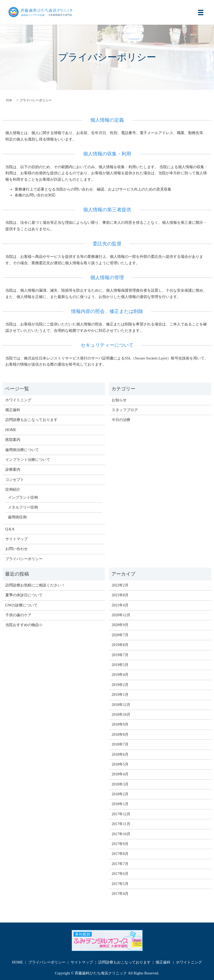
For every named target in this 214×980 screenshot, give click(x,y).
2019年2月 (120, 685)
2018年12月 (121, 705)
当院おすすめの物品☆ (24, 625)
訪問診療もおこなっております (31, 420)
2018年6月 (120, 754)
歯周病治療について (22, 450)
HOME (11, 430)
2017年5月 (120, 884)
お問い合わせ (17, 549)
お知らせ (119, 400)
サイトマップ (17, 539)
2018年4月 (120, 774)
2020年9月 (120, 625)
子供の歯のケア (18, 615)
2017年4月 (120, 894)
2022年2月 (120, 585)
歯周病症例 (17, 517)
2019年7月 (120, 655)
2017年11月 (121, 824)
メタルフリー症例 (23, 507)
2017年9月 (120, 844)
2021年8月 (120, 595)
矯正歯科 (13, 410)
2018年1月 (120, 804)
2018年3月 (120, 784)
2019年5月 (120, 665)
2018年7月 (120, 744)
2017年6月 (120, 874)
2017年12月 (121, 814)
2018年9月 (120, 724)
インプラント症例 (23, 497)
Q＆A (10, 529)
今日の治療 (121, 420)
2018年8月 (120, 735)
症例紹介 (13, 489)
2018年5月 (120, 764)
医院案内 (13, 440)
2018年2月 (120, 794)
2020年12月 (121, 615)
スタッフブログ (125, 410)
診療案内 (13, 470)
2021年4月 (120, 605)
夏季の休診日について (24, 595)
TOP (9, 100)
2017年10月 (121, 834)
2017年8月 (120, 854)
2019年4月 (120, 675)
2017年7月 (120, 864)
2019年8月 (120, 645)
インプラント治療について (28, 460)
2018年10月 (121, 715)
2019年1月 (120, 695)
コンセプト (15, 480)
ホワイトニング (18, 400)
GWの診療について (21, 605)
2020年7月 (120, 635)
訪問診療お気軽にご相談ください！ (35, 585)
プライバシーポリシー (24, 559)
